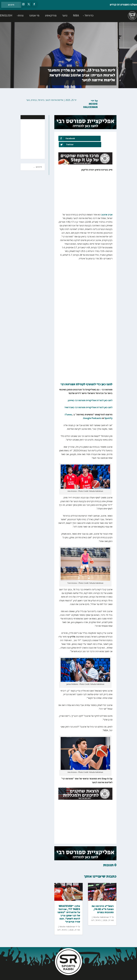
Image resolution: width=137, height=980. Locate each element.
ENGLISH (6, 16)
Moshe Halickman (90, 106)
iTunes (68, 409)
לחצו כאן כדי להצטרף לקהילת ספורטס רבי (86, 379)
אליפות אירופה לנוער (54, 100)
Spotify (108, 412)
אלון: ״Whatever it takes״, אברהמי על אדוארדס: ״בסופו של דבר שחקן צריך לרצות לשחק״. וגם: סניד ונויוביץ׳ (69, 908)
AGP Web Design (51, 975)
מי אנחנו (34, 16)
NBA (76, 16)
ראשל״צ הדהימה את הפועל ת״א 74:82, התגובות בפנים (103, 903)
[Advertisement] (25, 139)
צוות (21, 16)
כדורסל (89, 16)
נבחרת (34, 100)
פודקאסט (51, 16)
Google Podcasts (92, 412)
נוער (65, 16)
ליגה (59, 924)
